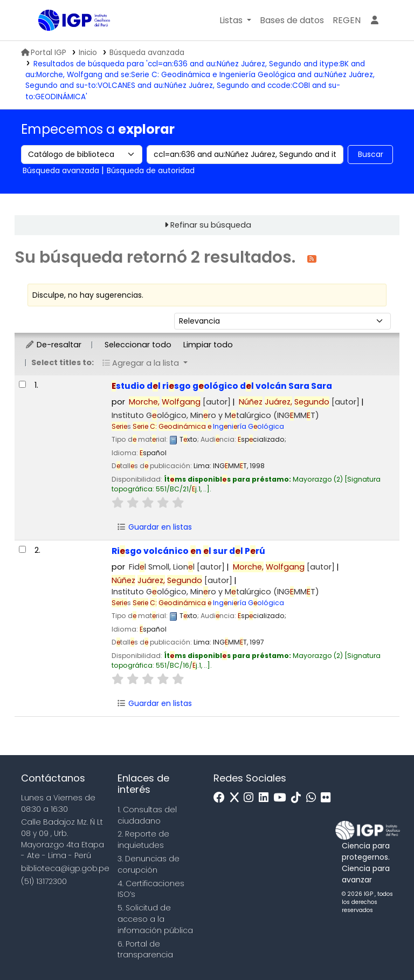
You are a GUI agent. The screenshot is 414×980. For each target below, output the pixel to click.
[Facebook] (222, 798)
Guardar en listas (154, 527)
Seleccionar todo (138, 345)
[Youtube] (282, 798)
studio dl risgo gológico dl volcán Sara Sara (222, 386)
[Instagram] (251, 798)
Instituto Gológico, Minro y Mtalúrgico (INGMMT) (215, 415)
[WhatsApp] (314, 798)
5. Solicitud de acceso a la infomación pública (155, 919)
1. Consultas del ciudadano (147, 815)
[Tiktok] (299, 798)
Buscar (371, 154)
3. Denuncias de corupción (149, 864)
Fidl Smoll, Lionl (177, 567)
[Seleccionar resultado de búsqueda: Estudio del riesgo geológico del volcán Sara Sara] (22, 384)
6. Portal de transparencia (145, 950)
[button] (235, 20)
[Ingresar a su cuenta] (375, 20)
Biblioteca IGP (65, 42)
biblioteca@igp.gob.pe (65, 868)
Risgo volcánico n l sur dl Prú (188, 551)
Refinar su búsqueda (211, 225)
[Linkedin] (266, 798)
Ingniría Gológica (208, 426)
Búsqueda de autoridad (151, 170)
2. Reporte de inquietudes (143, 839)
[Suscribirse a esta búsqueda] (312, 258)
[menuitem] (347, 20)
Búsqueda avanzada (147, 53)
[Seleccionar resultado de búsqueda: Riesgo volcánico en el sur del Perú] (22, 549)
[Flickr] (328, 798)
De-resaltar (53, 345)
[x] (237, 798)
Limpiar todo (208, 345)
